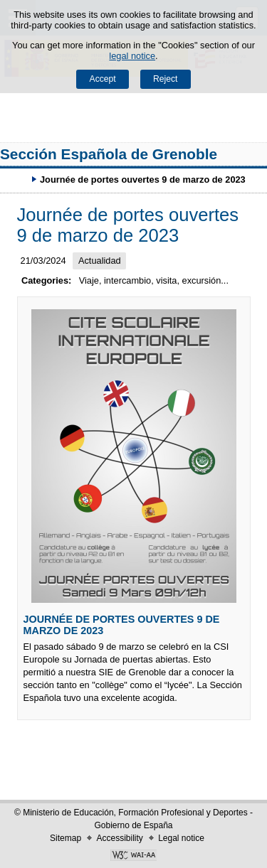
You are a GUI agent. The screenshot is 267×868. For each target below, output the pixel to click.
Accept (103, 79)
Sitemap (66, 838)
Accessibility (119, 838)
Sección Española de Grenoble (109, 154)
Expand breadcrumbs (18, 179)
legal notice (132, 56)
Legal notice (181, 838)
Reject (165, 79)
